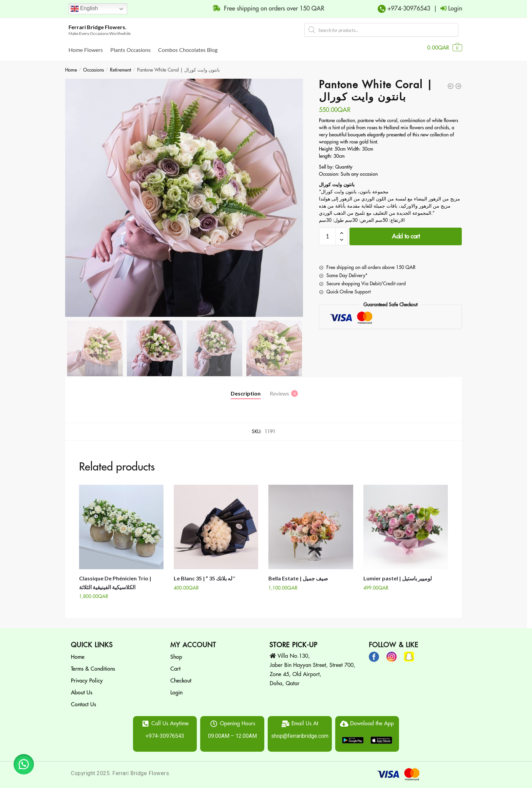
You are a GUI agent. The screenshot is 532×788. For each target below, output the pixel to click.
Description (246, 389)
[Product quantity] (327, 232)
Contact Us (83, 700)
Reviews (279, 389)
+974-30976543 (408, 8)
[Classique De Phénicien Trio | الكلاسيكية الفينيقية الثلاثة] (121, 523)
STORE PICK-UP (293, 641)
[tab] (246, 384)
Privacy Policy (87, 677)
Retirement (120, 66)
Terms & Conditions (93, 665)
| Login (446, 8)
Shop (176, 653)
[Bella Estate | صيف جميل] (311, 523)
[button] (24, 764)
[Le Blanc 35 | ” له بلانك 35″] (216, 523)
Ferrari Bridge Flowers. (98, 27)
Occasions (93, 66)
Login (176, 689)
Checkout (181, 677)
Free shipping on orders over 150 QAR (265, 8)
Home (71, 66)
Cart (175, 665)
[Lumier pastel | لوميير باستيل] (406, 523)
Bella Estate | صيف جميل (298, 574)
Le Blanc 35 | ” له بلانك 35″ (205, 574)
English (84, 9)
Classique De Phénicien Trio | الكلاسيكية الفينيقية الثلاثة (115, 579)
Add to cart (406, 232)
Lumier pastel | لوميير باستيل (398, 574)
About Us (82, 689)
